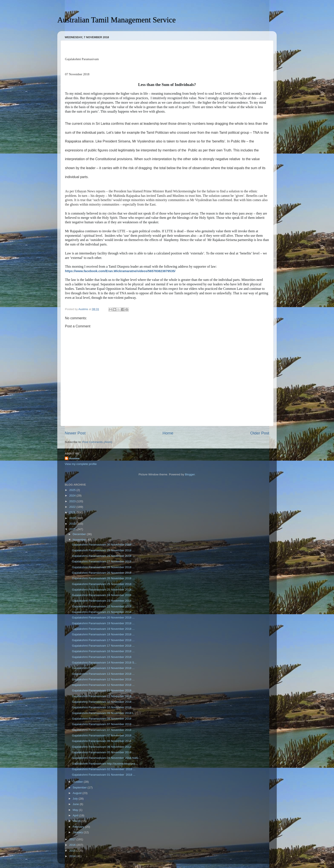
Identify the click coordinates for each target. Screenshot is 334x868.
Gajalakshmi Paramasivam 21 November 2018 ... (103, 612)
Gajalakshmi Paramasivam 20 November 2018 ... (103, 618)
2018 (73, 529)
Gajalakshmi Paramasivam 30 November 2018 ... (103, 545)
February (79, 827)
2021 (73, 512)
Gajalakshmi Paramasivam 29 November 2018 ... (103, 550)
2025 (73, 490)
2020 (73, 518)
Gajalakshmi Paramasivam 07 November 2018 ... (103, 724)
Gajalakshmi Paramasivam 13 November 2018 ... (103, 668)
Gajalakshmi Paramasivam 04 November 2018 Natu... (106, 758)
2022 (73, 507)
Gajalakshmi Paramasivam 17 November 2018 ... (103, 640)
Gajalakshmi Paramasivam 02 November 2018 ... (104, 769)
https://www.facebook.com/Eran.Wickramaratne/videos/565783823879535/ (120, 271)
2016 (73, 845)
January (78, 832)
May (76, 810)
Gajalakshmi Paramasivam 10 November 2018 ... (103, 702)
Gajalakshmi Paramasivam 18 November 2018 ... (103, 634)
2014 (73, 856)
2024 (73, 496)
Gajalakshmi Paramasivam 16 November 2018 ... (103, 651)
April (76, 815)
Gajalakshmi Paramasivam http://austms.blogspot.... (105, 764)
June (76, 804)
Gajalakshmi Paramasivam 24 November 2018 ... (103, 595)
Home (168, 433)
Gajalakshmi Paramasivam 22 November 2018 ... (103, 606)
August (78, 793)
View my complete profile (81, 464)
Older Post (260, 433)
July (76, 799)
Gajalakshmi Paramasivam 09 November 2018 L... (104, 713)
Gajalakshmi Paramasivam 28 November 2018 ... (103, 556)
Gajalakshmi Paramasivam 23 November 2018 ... (103, 601)
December (80, 534)
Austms (74, 458)
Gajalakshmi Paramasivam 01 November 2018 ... (104, 775)
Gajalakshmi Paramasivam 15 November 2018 (102, 657)
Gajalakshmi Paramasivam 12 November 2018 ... (103, 679)
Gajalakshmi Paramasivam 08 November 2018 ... (103, 719)
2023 (73, 501)
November (80, 540)
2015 (73, 851)
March (77, 821)
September (80, 787)
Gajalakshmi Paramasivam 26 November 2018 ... (103, 567)
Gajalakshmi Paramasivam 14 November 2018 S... (104, 663)
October (78, 782)
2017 (73, 839)
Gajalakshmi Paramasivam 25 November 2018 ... (103, 584)
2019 (73, 524)
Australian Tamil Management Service (117, 20)
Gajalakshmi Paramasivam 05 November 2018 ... (103, 752)
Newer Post (75, 433)
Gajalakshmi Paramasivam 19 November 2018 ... (103, 623)
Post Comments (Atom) (97, 442)
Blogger (190, 474)
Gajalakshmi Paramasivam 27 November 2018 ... (103, 561)
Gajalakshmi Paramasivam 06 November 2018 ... (103, 741)
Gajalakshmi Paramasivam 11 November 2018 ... (103, 690)
